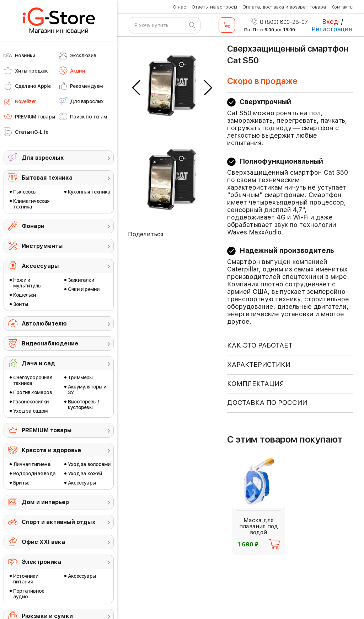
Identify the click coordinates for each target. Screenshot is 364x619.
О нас (180, 7)
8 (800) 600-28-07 (279, 22)
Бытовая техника (47, 178)
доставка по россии (267, 403)
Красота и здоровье (51, 450)
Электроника (41, 562)
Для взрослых (43, 158)
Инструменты (42, 246)
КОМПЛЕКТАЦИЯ (256, 384)
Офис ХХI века (43, 542)
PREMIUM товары (47, 430)
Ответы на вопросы (214, 7)
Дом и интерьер (45, 502)
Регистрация (332, 29)
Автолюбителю (44, 324)
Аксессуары (40, 266)
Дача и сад (38, 363)
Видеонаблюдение (50, 343)
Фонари (33, 226)
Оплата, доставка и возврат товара (284, 7)
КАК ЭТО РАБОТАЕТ (260, 345)
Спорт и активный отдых (58, 522)
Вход (330, 22)
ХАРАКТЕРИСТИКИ (259, 364)
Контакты (342, 7)
